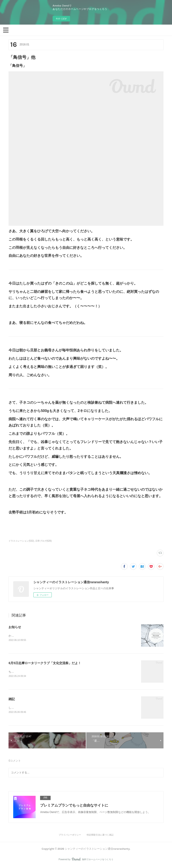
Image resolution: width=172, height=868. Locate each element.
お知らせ (15, 627)
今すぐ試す (61, 19)
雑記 (12, 700)
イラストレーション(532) (21, 541)
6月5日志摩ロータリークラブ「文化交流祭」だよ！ (45, 663)
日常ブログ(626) (44, 541)
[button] (6, 30)
